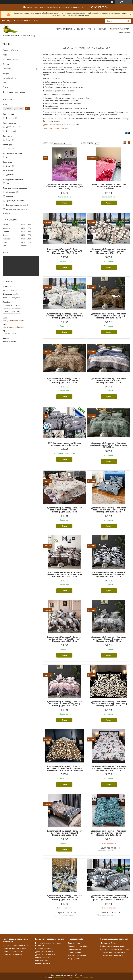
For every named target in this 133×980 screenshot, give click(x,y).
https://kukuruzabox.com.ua (13, 321)
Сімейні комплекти (43, 963)
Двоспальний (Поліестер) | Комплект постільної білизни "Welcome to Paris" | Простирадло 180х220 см (64, 316)
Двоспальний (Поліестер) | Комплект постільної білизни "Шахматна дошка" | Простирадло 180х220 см (109, 251)
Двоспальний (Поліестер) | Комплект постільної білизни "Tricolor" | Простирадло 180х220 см (109, 380)
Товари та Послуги (11, 50)
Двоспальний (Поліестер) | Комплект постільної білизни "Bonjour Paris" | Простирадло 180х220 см (109, 768)
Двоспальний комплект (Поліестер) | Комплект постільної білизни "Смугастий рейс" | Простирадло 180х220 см (109, 898)
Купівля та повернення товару (113, 946)
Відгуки (6, 73)
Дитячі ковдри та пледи (12, 954)
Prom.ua (79, 975)
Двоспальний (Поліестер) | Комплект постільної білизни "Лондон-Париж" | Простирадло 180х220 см (64, 251)
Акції (5, 55)
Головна (81, 29)
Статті (6, 87)
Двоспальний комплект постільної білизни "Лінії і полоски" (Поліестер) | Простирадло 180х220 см (64, 574)
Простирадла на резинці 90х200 (16, 945)
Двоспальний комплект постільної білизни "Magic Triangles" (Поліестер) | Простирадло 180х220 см (109, 574)
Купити (64, 203)
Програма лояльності (12, 59)
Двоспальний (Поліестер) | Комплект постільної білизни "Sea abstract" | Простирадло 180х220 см (109, 510)
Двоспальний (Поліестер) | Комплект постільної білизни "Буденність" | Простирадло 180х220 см (109, 639)
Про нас (92, 29)
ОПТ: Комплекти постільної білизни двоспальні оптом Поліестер (64, 444)
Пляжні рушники (74, 952)
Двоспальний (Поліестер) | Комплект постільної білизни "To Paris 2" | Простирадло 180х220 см (64, 510)
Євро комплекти (42, 960)
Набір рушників (74, 958)
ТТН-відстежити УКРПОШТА (112, 955)
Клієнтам (123, 33)
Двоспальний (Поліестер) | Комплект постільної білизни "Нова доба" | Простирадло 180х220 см (64, 704)
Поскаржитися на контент (63, 977)
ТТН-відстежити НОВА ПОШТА (113, 952)
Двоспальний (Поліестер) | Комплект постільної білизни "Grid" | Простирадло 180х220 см (109, 445)
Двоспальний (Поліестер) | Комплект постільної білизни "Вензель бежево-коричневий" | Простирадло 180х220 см (64, 768)
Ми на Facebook (10, 78)
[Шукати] (128, 21)
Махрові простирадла (77, 955)
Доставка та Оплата (119, 29)
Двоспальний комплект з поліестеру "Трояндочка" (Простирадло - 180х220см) (109, 186)
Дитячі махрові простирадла (14, 948)
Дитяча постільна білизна (13, 951)
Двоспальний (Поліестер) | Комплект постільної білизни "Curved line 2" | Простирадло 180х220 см (109, 316)
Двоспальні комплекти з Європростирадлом (45, 956)
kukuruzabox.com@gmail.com (15, 327)
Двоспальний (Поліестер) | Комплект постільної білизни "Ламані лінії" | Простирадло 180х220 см (64, 898)
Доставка (7, 69)
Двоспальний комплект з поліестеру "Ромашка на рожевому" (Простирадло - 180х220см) (64, 186)
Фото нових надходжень (14, 92)
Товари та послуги (64, 29)
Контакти (103, 29)
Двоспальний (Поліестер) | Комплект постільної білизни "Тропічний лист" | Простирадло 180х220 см (109, 833)
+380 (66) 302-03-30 (98, 7)
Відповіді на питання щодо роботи (115, 949)
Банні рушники (74, 943)
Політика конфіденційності (84, 977)
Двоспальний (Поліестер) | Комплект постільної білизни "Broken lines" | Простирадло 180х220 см (64, 380)
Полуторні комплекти (44, 949)
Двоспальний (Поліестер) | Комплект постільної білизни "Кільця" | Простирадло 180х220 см (64, 833)
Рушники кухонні (75, 949)
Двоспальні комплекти (44, 952)
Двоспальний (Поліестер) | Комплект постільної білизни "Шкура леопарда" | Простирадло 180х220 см (109, 704)
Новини (6, 83)
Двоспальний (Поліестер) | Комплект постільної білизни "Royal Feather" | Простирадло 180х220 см (64, 639)
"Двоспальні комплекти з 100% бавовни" (59, 125)
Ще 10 (8, 213)
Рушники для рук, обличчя (79, 946)
